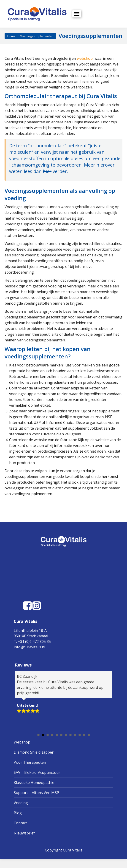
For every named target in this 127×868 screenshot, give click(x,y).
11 (84, 735)
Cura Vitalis (73, 850)
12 (89, 735)
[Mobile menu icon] (77, 14)
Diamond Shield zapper (34, 752)
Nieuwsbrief (24, 833)
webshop (85, 58)
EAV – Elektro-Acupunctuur (37, 772)
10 (80, 735)
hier (47, 171)
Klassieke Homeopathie (34, 783)
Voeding (21, 803)
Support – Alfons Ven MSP (36, 793)
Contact (20, 823)
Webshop (22, 742)
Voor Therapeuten (30, 762)
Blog (18, 813)
